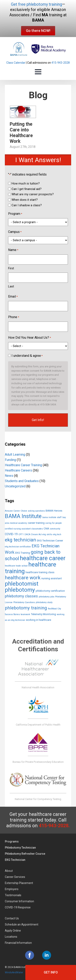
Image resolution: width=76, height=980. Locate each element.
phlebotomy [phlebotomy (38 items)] (20, 590)
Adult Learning (15, 455)
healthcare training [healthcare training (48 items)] (31, 568)
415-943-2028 (61, 63)
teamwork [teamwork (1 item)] (25, 614)
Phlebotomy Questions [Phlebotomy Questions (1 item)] (24, 602)
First (11, 268)
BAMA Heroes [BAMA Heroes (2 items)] (54, 511)
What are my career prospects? (33, 194)
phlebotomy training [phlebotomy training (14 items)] (26, 608)
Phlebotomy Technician (20, 848)
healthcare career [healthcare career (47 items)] (43, 558)
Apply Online (13, 931)
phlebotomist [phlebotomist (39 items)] (22, 584)
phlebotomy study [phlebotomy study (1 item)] (44, 602)
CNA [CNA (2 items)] (46, 529)
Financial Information (18, 943)
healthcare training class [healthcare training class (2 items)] (40, 572)
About (9, 871)
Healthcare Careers (18, 470)
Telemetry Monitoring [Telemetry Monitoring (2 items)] (43, 614)
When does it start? (25, 200)
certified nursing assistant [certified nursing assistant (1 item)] (18, 529)
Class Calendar (16, 63)
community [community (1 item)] (55, 529)
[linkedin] (47, 955)
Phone (14, 317)
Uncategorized (15, 486)
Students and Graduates (22, 481)
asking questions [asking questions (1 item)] (36, 511)
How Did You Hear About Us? (29, 338)
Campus (15, 232)
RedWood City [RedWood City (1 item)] (54, 609)
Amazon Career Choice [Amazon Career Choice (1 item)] (16, 511)
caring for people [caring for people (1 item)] (54, 523)
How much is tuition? (26, 183)
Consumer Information (19, 901)
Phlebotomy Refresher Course (25, 854)
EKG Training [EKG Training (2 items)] (23, 553)
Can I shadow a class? (27, 205)
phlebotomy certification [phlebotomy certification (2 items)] (50, 591)
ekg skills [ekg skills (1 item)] (47, 534)
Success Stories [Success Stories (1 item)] (12, 614)
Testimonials (13, 895)
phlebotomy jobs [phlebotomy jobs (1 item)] (47, 597)
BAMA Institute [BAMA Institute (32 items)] (23, 516)
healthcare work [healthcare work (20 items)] (23, 578)
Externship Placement (19, 883)
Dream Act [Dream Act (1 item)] (36, 534)
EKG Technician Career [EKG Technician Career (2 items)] (50, 541)
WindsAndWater (14, 972)
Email (13, 297)
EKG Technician (15, 860)
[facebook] (30, 955)
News (9, 476)
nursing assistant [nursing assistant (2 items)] (52, 578)
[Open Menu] (38, 72)
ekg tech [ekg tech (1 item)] (57, 534)
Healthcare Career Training (23, 465)
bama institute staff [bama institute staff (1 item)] (52, 517)
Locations (11, 937)
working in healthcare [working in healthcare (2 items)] (39, 620)
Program (15, 214)
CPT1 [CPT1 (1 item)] (21, 534)
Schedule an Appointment (22, 924)
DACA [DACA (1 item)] (27, 534)
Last (11, 286)
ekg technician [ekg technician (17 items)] (20, 540)
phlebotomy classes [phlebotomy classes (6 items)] (21, 596)
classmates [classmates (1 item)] (37, 529)
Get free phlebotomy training (36, 4)
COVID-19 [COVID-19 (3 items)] (11, 534)
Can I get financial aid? (27, 189)
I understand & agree (27, 356)
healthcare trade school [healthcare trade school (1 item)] (16, 566)
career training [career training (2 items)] (36, 523)
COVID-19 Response (18, 907)
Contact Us (12, 918)
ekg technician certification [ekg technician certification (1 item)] (18, 547)
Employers (12, 889)
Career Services (15, 877)
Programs (12, 841)
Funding (10, 460)
